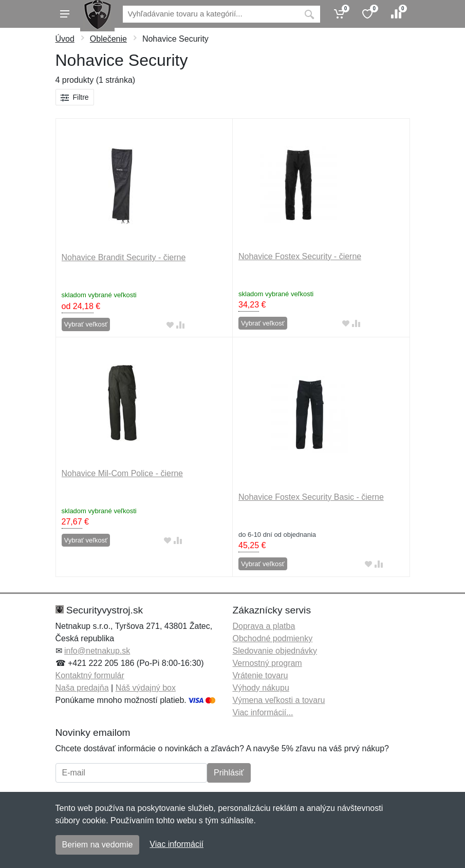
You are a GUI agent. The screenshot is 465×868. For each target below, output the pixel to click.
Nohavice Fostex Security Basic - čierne (311, 497)
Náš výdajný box (146, 688)
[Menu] (65, 14)
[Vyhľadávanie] (211, 14)
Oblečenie (108, 39)
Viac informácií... (263, 712)
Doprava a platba (264, 626)
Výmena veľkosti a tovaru (279, 700)
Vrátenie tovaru (261, 675)
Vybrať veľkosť (86, 324)
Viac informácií (176, 844)
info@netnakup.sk (97, 651)
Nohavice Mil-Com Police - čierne (123, 473)
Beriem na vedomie (98, 845)
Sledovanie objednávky (275, 651)
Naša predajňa (82, 688)
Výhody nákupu (261, 688)
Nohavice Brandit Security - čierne (124, 257)
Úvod (65, 39)
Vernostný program (267, 663)
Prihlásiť (229, 773)
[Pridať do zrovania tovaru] (180, 325)
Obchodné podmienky (273, 638)
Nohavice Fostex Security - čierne (300, 256)
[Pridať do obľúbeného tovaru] (170, 325)
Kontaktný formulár (90, 675)
